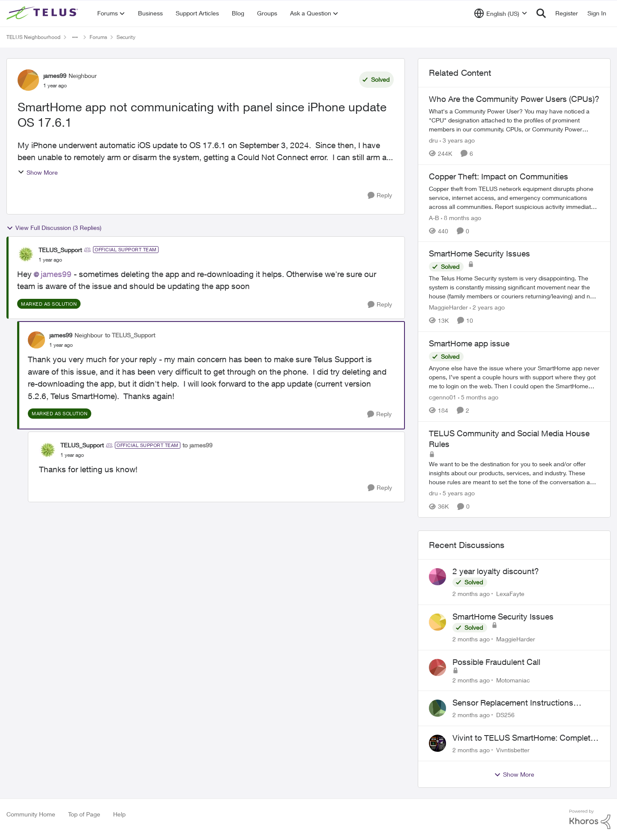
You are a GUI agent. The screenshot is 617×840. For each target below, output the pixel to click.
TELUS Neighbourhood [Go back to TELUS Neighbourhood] (33, 37)
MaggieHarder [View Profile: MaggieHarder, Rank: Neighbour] (448, 307)
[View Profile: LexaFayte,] (437, 577)
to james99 (198, 445)
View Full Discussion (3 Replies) (54, 228)
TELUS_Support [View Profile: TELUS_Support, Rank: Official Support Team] (60, 250)
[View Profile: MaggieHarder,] (437, 622)
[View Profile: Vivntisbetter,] (437, 743)
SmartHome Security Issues (503, 617)
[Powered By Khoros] (590, 819)
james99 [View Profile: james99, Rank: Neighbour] (55, 76)
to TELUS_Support (130, 335)
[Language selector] (501, 13)
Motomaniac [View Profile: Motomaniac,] (513, 680)
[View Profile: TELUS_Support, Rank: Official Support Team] (26, 254)
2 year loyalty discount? (496, 571)
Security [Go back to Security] (126, 37)
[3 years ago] (457, 140)
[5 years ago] (457, 493)
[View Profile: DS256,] (437, 708)
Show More (38, 172)
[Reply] (380, 195)
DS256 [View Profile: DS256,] (505, 715)
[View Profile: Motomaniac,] (437, 667)
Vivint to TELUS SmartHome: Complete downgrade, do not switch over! (524, 738)
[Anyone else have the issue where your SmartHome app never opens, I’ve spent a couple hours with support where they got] (514, 377)
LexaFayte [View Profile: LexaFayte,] (510, 594)
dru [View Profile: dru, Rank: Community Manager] (433, 140)
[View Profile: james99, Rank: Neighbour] (28, 80)
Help (119, 814)
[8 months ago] (461, 217)
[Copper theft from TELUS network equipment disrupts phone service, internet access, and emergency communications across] (514, 197)
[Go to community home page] (43, 13)
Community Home (31, 814)
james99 (56, 274)
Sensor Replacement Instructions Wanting (513, 703)
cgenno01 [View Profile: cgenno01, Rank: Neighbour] (443, 397)
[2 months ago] (471, 594)
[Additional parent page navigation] (75, 37)
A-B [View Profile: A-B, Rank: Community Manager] (434, 217)
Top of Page (84, 814)
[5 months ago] (478, 397)
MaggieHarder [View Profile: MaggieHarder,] (516, 639)
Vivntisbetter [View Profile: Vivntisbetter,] (513, 750)
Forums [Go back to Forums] (98, 37)
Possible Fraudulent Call (496, 662)
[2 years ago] (487, 307)
